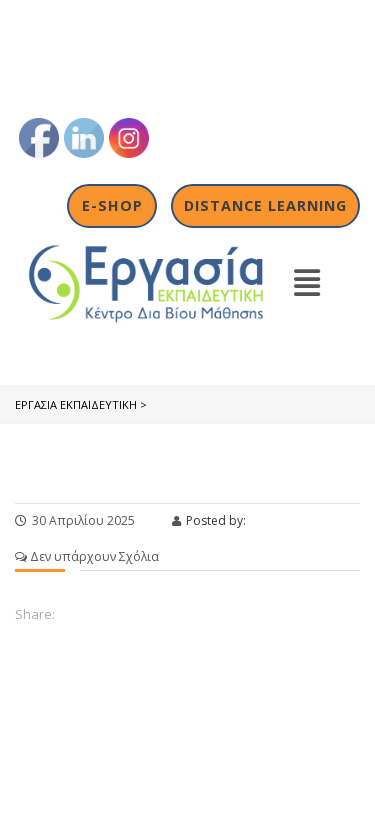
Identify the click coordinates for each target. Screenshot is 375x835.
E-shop (112, 205)
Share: (35, 614)
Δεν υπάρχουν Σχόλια (87, 556)
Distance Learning (265, 205)
